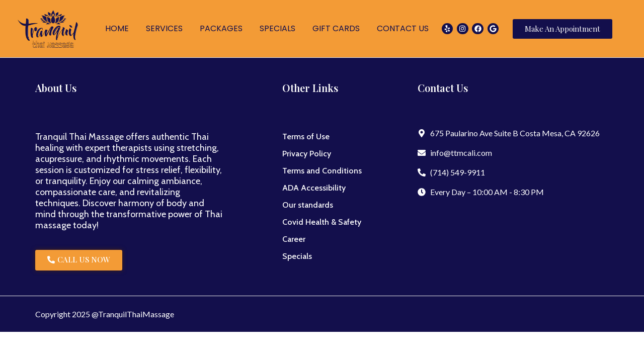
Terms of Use (306, 137)
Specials (297, 256)
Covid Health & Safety (322, 222)
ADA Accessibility (314, 188)
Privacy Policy (307, 154)
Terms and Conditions (322, 171)
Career (294, 239)
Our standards (308, 205)
